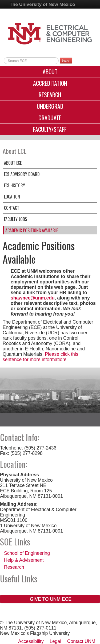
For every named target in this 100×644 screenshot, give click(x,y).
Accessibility (31, 641)
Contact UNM (81, 641)
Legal (55, 641)
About (50, 72)
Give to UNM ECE (50, 599)
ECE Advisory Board (22, 174)
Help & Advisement (24, 560)
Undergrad (50, 106)
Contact (12, 208)
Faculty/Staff (50, 129)
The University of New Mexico (42, 4)
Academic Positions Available (32, 230)
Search (66, 61)
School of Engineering (27, 553)
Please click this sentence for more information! (41, 357)
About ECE (13, 163)
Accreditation (50, 83)
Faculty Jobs (15, 219)
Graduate (50, 118)
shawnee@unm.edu (33, 298)
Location (12, 197)
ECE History (15, 185)
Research (50, 95)
